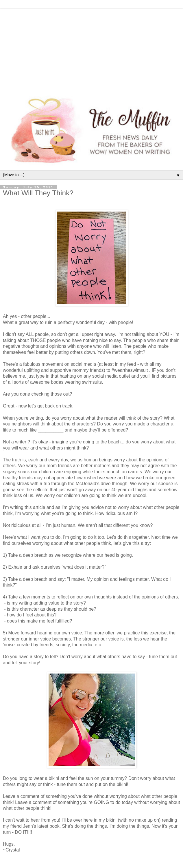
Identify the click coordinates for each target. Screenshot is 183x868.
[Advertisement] (91, 49)
